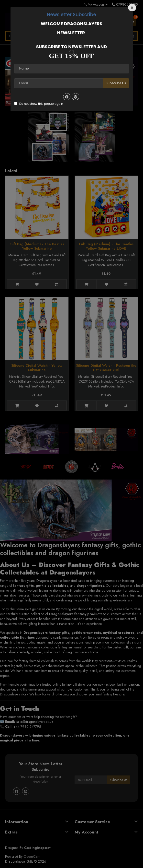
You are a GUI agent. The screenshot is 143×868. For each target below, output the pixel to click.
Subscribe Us (116, 83)
